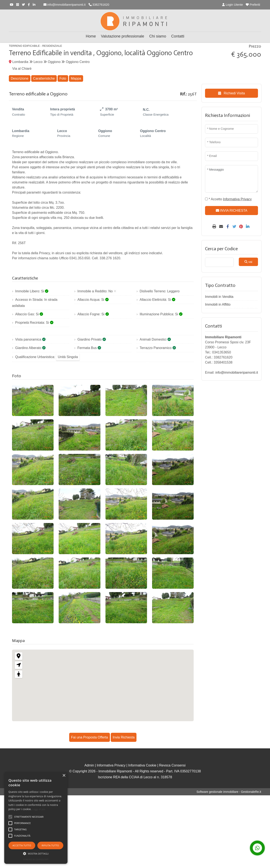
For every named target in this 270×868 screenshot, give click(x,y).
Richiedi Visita (232, 93)
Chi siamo (158, 36)
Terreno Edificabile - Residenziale (35, 46)
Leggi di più (39, 809)
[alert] (36, 818)
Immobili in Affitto (218, 304)
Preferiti (253, 5)
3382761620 (99, 5)
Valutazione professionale (123, 36)
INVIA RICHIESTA (232, 211)
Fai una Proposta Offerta (90, 737)
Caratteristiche (44, 78)
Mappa (76, 78)
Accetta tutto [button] (22, 845)
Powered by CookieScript (36, 859)
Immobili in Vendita (219, 297)
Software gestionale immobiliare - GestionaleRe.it (229, 792)
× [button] (64, 776)
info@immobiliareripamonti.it (65, 5)
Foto (63, 78)
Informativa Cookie (142, 765)
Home (91, 36)
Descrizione (20, 78)
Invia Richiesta (124, 737)
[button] (36, 853)
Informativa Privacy (111, 765)
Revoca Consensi (172, 765)
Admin (89, 765)
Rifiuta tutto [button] (50, 845)
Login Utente (233, 5)
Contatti (178, 36)
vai (248, 262)
